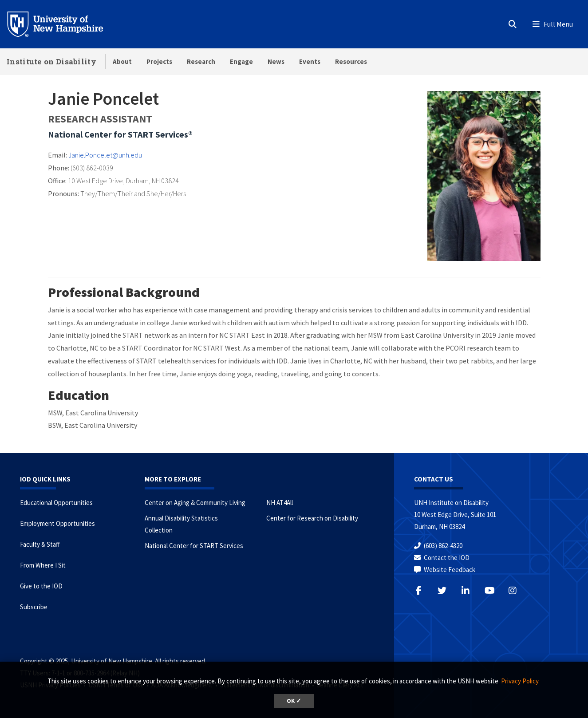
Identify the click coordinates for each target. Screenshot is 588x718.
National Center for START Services (194, 546)
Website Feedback (450, 570)
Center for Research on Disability (312, 518)
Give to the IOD (41, 586)
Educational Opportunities (56, 503)
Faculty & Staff (40, 544)
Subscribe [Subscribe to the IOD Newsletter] (34, 607)
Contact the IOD (447, 558)
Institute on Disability (51, 61)
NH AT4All (280, 503)
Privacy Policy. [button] (520, 681)
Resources (351, 61)
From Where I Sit (43, 565)
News (276, 61)
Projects (159, 61)
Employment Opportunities (57, 523)
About (122, 61)
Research (201, 61)
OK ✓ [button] (294, 701)
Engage (241, 61)
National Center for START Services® (120, 134)
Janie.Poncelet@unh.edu (105, 155)
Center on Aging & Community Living (195, 503)
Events (310, 61)
